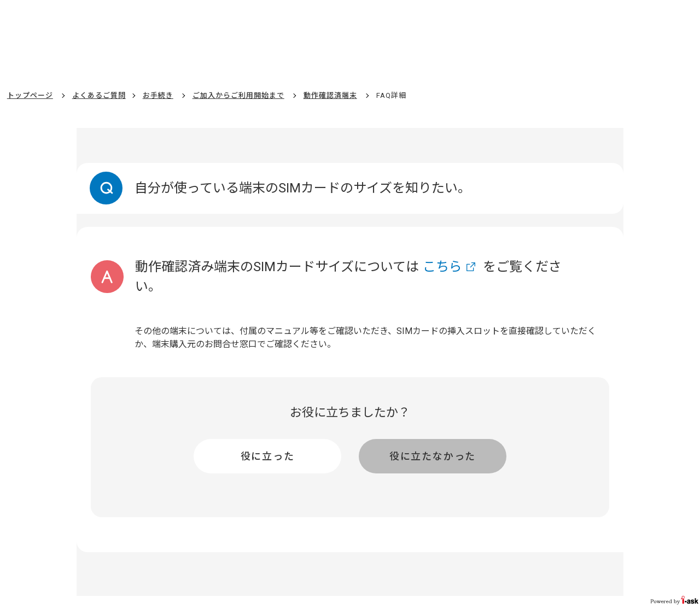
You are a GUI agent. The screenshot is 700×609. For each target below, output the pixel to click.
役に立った (268, 456)
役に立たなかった (433, 456)
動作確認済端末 (330, 95)
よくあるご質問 (99, 95)
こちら (442, 267)
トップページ (30, 95)
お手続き (158, 95)
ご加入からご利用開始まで (238, 95)
